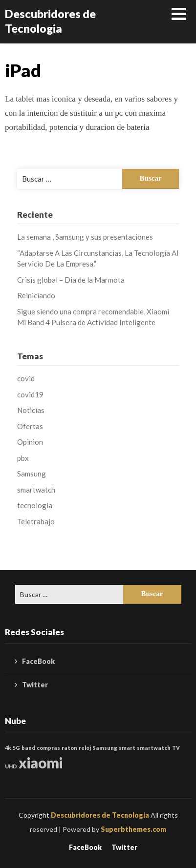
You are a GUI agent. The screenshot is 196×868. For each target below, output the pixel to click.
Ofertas (30, 426)
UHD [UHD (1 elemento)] (11, 766)
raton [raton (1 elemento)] (69, 748)
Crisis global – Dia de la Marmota (71, 280)
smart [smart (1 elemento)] (127, 748)
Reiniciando (36, 295)
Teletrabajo (36, 521)
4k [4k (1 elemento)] (8, 748)
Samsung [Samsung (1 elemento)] (105, 748)
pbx (23, 458)
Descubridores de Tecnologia (50, 21)
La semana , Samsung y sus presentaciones (85, 237)
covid (26, 378)
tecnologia (35, 505)
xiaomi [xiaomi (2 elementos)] (41, 763)
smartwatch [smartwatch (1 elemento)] (154, 748)
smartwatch (36, 490)
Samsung (32, 474)
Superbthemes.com (133, 829)
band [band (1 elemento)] (28, 748)
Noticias (31, 410)
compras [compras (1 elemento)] (48, 748)
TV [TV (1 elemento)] (176, 748)
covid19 (30, 394)
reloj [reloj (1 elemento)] (85, 748)
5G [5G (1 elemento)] (16, 748)
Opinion (30, 442)
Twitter (35, 685)
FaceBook (38, 661)
